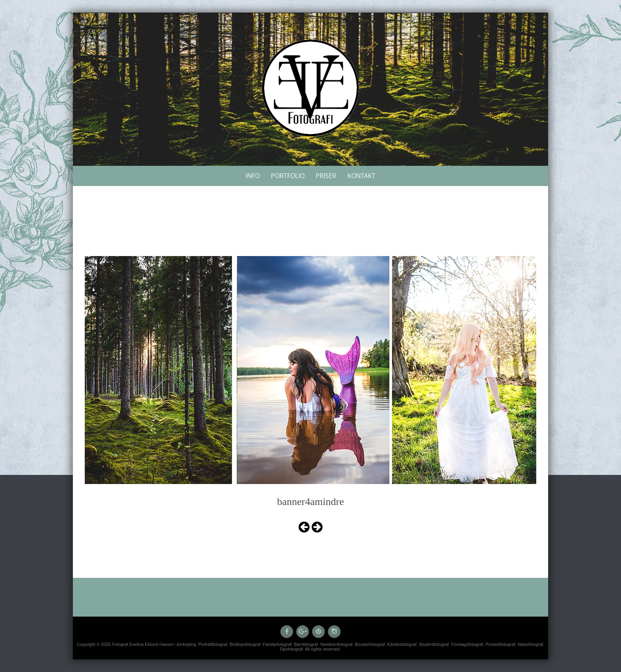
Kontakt (361, 176)
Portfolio (288, 176)
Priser (326, 176)
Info (253, 176)
